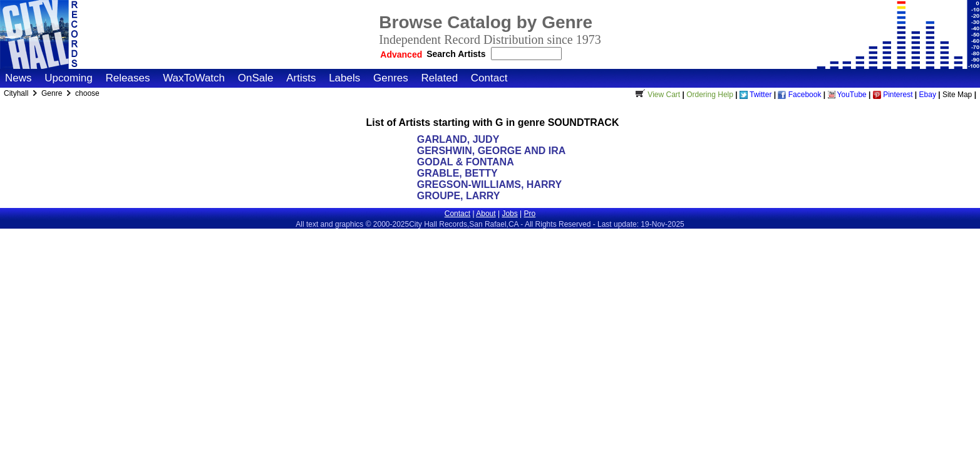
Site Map (957, 95)
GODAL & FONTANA (465, 162)
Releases (128, 78)
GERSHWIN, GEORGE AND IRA (491, 151)
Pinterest (893, 95)
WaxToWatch (194, 78)
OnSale (256, 78)
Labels (344, 78)
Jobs (509, 214)
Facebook (799, 95)
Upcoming (69, 78)
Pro (530, 214)
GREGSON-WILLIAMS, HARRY (489, 184)
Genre (53, 93)
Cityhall (17, 93)
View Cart (656, 95)
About (486, 214)
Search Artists (457, 54)
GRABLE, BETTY (457, 173)
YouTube (847, 95)
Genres (391, 78)
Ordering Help (710, 95)
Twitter (756, 95)
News (18, 78)
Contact (489, 78)
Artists (301, 78)
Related (439, 78)
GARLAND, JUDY (458, 139)
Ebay (928, 95)
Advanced (401, 54)
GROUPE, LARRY (458, 196)
